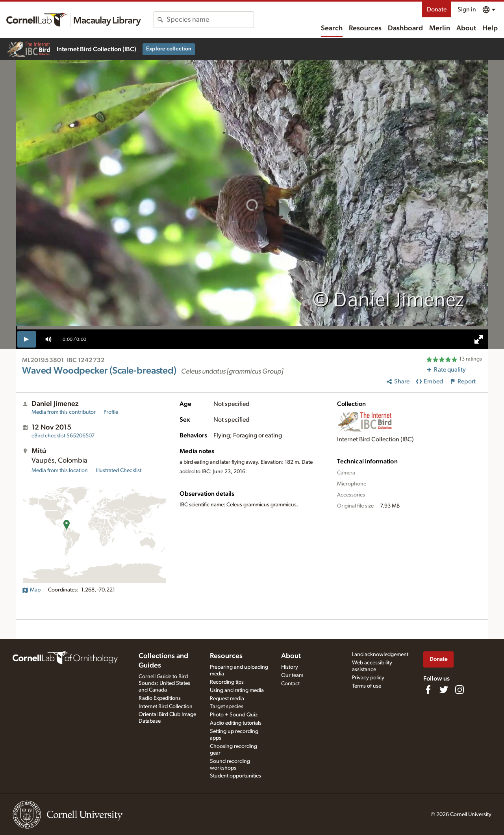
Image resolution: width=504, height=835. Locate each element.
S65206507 (63, 436)
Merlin (440, 28)
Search (332, 28)
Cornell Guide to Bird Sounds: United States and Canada (164, 683)
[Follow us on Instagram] (460, 690)
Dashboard (405, 28)
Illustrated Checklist (119, 471)
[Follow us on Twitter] (444, 690)
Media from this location (60, 471)
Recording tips (227, 682)
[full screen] (479, 339)
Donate (437, 9)
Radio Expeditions (160, 698)
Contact (290, 684)
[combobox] (210, 20)
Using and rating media (237, 690)
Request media (227, 699)
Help (490, 28)
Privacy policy (368, 678)
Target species (227, 707)
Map (31, 590)
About (466, 28)
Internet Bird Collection (166, 707)
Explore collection (169, 49)
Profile (111, 412)
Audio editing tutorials (236, 723)
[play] (27, 339)
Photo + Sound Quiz (234, 715)
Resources (365, 28)
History (290, 667)
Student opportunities (235, 776)
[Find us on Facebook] (428, 690)
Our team (292, 675)
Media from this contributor (64, 412)
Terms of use (367, 686)
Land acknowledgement (380, 655)
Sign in (467, 9)
